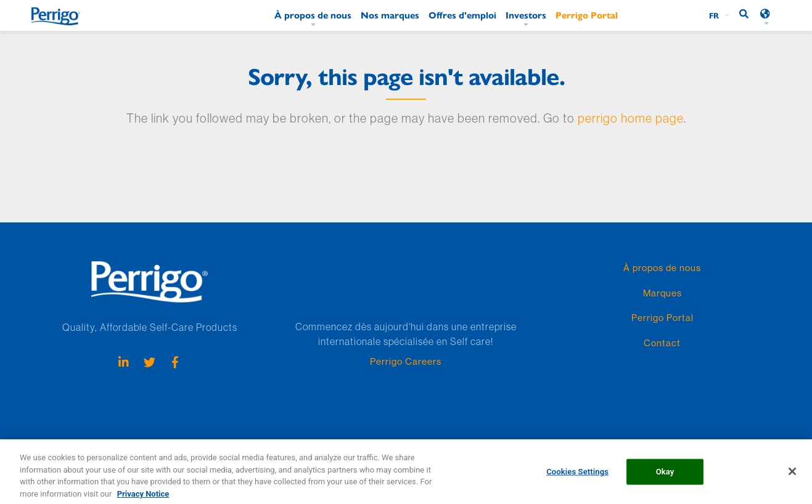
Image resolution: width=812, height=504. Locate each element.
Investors (526, 14)
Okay (665, 475)
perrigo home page (631, 118)
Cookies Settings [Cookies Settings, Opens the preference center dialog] (577, 475)
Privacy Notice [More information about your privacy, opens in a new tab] (143, 498)
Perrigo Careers (406, 361)
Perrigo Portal (587, 14)
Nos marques (390, 14)
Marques (662, 293)
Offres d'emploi (462, 14)
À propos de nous (313, 14)
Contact (662, 343)
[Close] (792, 475)
